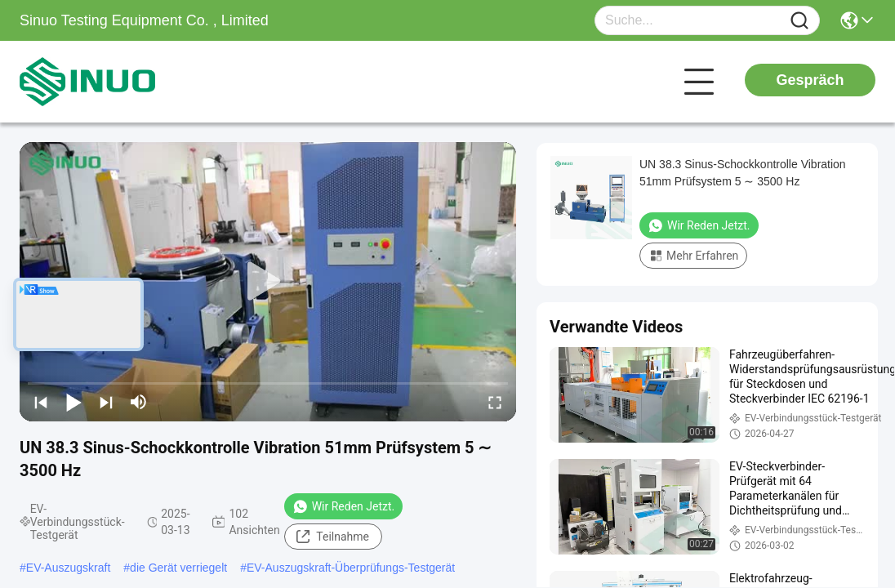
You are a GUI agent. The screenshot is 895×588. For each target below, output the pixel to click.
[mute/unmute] (139, 402)
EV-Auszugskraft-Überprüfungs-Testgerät (351, 568)
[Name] (799, 21)
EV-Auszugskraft (69, 568)
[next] (106, 402)
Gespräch (810, 80)
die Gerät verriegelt (178, 568)
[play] (268, 282)
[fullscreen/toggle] (495, 402)
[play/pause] (73, 402)
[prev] (41, 402)
